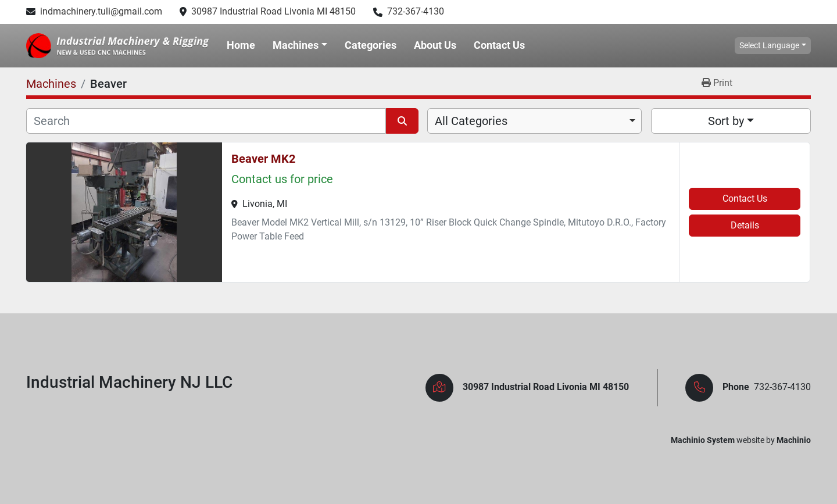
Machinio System (703, 440)
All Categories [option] (471, 121)
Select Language (769, 45)
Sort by (726, 121)
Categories (371, 45)
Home (241, 45)
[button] (300, 45)
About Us (435, 45)
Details (745, 225)
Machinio (794, 440)
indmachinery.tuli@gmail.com (101, 11)
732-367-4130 (416, 11)
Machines (296, 45)
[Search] (206, 121)
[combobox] (534, 121)
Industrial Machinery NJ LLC (129, 382)
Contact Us (499, 45)
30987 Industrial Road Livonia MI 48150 (273, 11)
